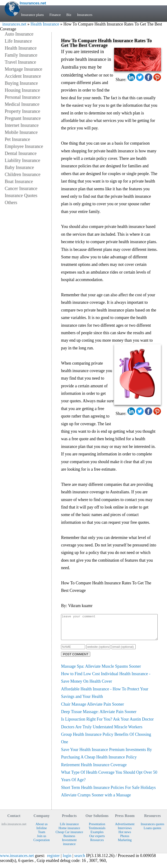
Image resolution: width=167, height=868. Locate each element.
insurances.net (14, 24)
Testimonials (97, 833)
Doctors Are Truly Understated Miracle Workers (102, 732)
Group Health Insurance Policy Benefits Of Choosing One (106, 743)
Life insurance (69, 829)
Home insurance (69, 833)
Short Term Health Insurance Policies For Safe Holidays (108, 792)
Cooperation (42, 845)
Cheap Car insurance (69, 837)
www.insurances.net (17, 861)
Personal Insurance (22, 97)
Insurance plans (32, 15)
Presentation (97, 829)
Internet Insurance (22, 125)
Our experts (97, 841)
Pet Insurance (17, 139)
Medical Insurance (22, 104)
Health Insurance (45, 24)
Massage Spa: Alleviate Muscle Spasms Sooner (101, 671)
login (67, 861)
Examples (97, 837)
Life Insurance (18, 41)
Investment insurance (69, 847)
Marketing (125, 845)
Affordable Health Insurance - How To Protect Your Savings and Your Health (105, 698)
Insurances (85, 15)
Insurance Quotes (21, 195)
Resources (97, 845)
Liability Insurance (22, 160)
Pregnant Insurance (23, 118)
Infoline (42, 833)
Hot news (125, 837)
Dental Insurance (21, 153)
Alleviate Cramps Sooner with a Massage (96, 800)
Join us (42, 841)
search (80, 861)
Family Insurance (21, 55)
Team (42, 837)
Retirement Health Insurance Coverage (94, 770)
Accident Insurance (23, 76)
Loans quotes (152, 833)
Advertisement (125, 829)
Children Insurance (23, 174)
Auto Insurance (19, 34)
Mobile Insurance (21, 132)
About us (42, 829)
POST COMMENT (76, 659)
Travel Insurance (20, 62)
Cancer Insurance (21, 188)
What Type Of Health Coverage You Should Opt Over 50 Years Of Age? (109, 781)
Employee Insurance (24, 146)
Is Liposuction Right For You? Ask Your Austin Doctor (107, 724)
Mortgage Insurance (24, 69)
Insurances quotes (152, 829)
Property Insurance (22, 111)
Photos (125, 841)
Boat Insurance (19, 181)
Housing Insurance (22, 90)
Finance (55, 15)
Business (69, 841)
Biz (69, 15)
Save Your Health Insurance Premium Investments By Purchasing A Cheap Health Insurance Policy (106, 758)
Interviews (125, 833)
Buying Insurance (21, 83)
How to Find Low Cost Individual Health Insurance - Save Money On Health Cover (106, 682)
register (53, 861)
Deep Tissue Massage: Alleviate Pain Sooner (99, 717)
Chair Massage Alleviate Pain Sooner (93, 709)
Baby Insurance (19, 167)
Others (11, 202)
